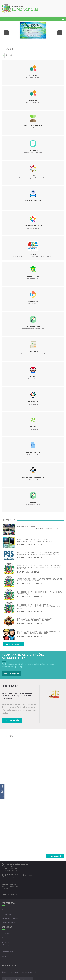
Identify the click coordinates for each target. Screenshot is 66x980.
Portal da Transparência (7, 950)
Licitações (6, 934)
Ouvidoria (5, 910)
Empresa (7, 55)
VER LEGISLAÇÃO (12, 720)
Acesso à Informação (6, 944)
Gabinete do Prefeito (10, 918)
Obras (4, 956)
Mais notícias (14, 644)
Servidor (11, 55)
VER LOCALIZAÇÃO (12, 895)
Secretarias (6, 914)
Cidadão (3, 55)
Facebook (28, 876)
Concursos (6, 938)
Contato (5, 960)
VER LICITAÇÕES (11, 674)
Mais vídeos (55, 856)
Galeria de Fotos (8, 923)
